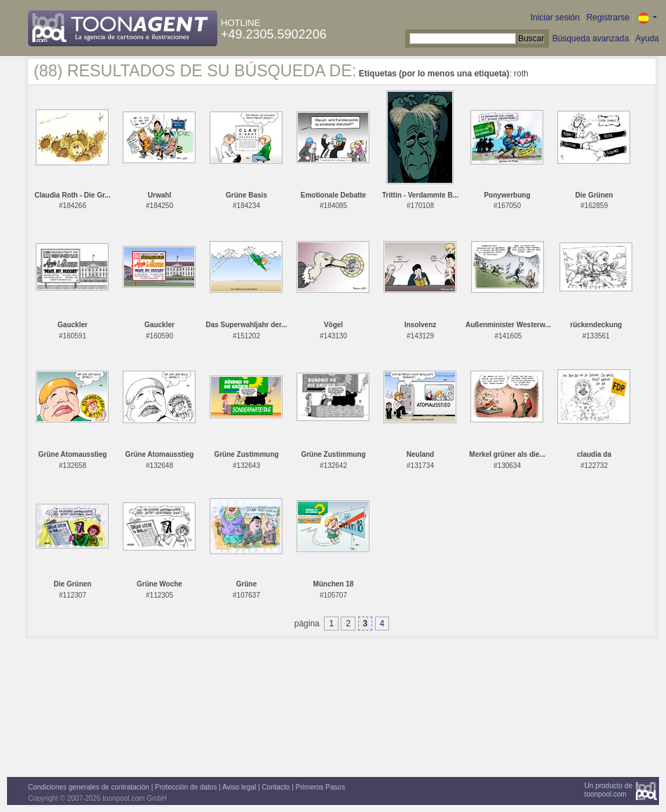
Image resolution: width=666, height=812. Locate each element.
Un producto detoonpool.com (609, 790)
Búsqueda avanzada (591, 39)
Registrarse (607, 18)
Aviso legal (239, 787)
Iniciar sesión (555, 18)
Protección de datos (186, 787)
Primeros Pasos (321, 787)
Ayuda (647, 39)
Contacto (276, 787)
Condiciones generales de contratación (89, 787)
